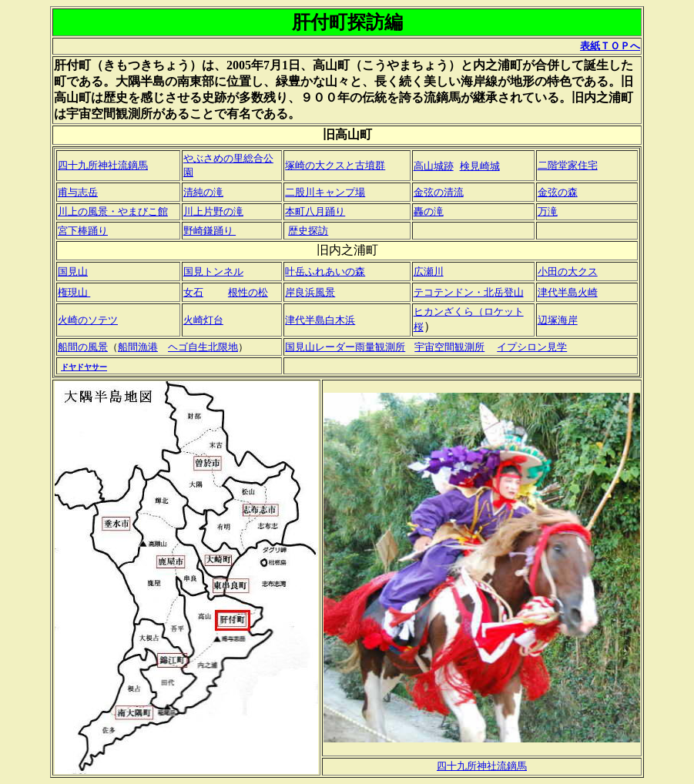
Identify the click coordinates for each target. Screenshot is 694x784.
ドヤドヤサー (84, 367)
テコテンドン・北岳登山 (469, 292)
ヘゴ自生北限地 (203, 347)
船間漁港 (138, 347)
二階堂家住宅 (568, 165)
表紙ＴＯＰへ (610, 46)
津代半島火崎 (568, 292)
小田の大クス (568, 271)
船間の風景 (83, 347)
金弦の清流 (439, 192)
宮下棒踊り (83, 231)
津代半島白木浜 (320, 320)
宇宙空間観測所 (449, 347)
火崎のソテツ (88, 320)
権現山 (74, 292)
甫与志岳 (78, 192)
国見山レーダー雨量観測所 (345, 347)
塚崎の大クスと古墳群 (335, 165)
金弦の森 (558, 192)
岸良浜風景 (310, 292)
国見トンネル (213, 271)
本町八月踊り (315, 211)
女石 (193, 292)
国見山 (73, 271)
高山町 (331, 65)
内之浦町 (498, 65)
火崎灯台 (203, 320)
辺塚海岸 (558, 320)
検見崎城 (480, 166)
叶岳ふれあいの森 (325, 271)
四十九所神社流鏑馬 (103, 165)
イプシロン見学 (532, 347)
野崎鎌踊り (210, 231)
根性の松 (248, 292)
